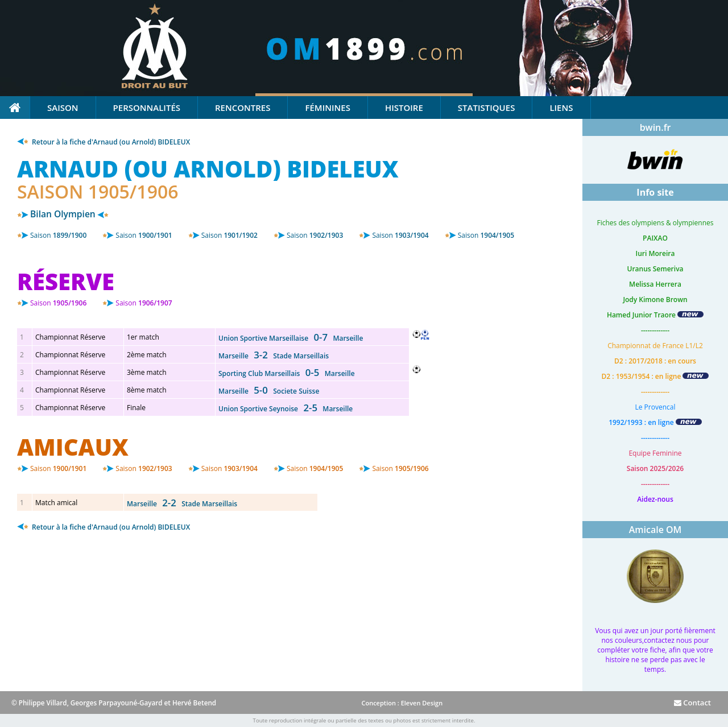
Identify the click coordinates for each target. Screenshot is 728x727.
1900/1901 (144, 235)
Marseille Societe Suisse (269, 391)
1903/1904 (400, 235)
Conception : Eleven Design (402, 703)
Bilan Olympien (63, 214)
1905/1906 (58, 303)
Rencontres (243, 108)
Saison (63, 108)
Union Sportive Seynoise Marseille (286, 409)
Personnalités (147, 108)
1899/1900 (58, 235)
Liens (561, 108)
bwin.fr (655, 127)
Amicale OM (655, 530)
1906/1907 (144, 303)
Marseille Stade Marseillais (274, 356)
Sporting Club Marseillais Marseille (287, 373)
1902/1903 (315, 235)
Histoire (404, 108)
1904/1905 (486, 235)
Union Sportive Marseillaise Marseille (291, 338)
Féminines (327, 108)
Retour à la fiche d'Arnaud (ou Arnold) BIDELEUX (104, 142)
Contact (692, 703)
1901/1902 (229, 235)
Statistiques (487, 108)
